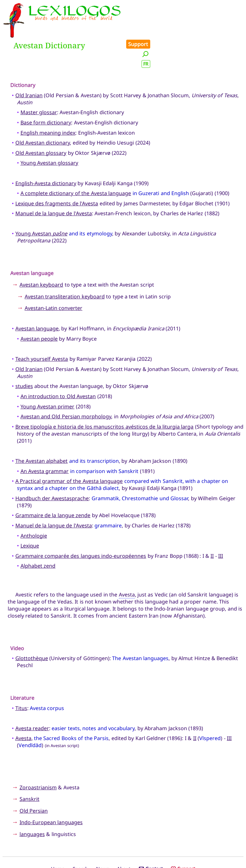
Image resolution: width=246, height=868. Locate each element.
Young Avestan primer (48, 378)
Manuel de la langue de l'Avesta (54, 185)
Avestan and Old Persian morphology (66, 388)
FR (237, 27)
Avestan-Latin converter (53, 280)
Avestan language (37, 300)
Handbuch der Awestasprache (52, 470)
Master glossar (39, 84)
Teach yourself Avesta (42, 330)
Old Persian (34, 782)
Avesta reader (32, 699)
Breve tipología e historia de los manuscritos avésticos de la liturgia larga (105, 398)
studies (24, 358)
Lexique (30, 517)
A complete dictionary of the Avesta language (76, 165)
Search (80, 840)
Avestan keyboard (41, 256)
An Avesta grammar (45, 442)
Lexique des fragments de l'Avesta (57, 175)
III (221, 527)
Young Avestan (41, 205)
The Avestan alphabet (42, 432)
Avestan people (39, 310)
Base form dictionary (46, 94)
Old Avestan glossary (41, 124)
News (102, 840)
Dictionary (23, 57)
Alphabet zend (38, 537)
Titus (21, 679)
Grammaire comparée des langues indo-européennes (81, 527)
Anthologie (34, 507)
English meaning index (48, 104)
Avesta (127, 566)
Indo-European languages (51, 794)
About (124, 840)
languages (32, 805)
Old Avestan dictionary (43, 114)
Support (229, 7)
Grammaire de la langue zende (53, 487)
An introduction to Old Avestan (58, 367)
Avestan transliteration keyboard (65, 268)
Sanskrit (29, 770)
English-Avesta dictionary (46, 154)
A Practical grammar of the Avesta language (69, 453)
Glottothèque (32, 630)
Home (58, 840)
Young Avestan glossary (49, 134)
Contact (151, 840)
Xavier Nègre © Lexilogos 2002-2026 (123, 851)
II (212, 527)
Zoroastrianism (38, 759)
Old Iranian (29, 67)
